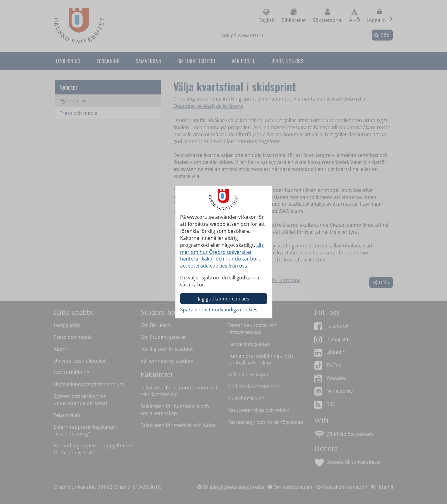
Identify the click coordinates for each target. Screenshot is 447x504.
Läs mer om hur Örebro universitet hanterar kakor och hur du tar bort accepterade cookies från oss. (222, 256)
